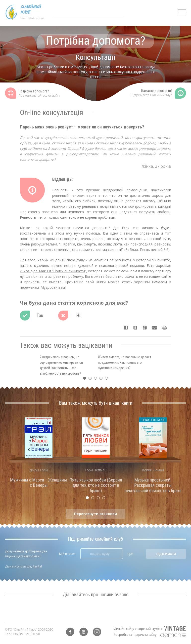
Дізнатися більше (18, 566)
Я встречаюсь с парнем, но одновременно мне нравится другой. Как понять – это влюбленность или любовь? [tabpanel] (61, 365)
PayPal (37, 566)
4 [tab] (102, 379)
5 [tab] (108, 379)
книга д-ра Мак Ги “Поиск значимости (52, 271)
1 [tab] (86, 379)
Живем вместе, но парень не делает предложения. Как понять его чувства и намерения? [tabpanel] (125, 362)
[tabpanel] (39, 454)
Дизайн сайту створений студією (138, 629)
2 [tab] (91, 379)
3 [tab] (97, 379)
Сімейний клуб (25, 12)
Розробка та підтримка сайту (135, 635)
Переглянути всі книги (95, 514)
